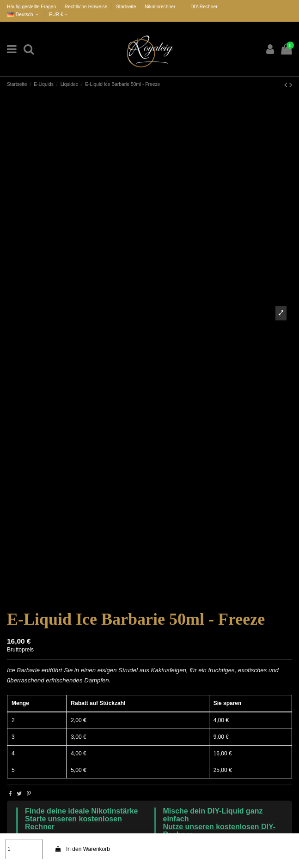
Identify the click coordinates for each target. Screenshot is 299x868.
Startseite (126, 7)
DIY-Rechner (204, 7)
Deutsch (24, 15)
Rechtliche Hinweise (87, 7)
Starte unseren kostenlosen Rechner (73, 823)
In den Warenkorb (82, 849)
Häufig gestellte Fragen (32, 7)
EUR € (58, 15)
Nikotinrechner (160, 7)
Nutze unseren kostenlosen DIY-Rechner (220, 831)
